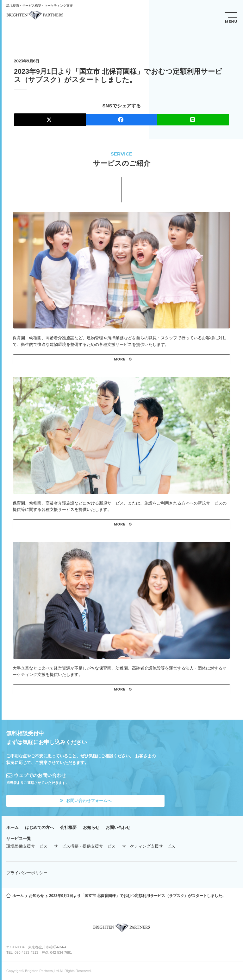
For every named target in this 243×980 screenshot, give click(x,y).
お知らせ (91, 827)
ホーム (12, 827)
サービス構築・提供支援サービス (85, 846)
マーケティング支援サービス (149, 846)
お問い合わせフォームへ (85, 801)
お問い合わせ (118, 827)
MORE (120, 359)
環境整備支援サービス (27, 846)
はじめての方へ (39, 827)
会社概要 (68, 827)
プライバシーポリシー (27, 873)
